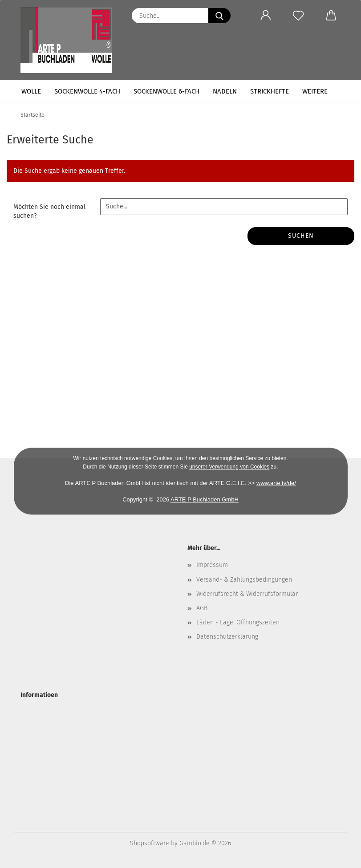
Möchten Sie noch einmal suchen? (49, 211)
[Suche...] (219, 16)
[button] (266, 16)
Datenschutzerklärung (227, 637)
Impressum (212, 565)
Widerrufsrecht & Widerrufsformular (247, 594)
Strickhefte (270, 91)
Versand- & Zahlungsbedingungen (244, 580)
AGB (202, 608)
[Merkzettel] (298, 16)
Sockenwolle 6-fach (166, 91)
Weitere (315, 91)
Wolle (31, 91)
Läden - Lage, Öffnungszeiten (238, 622)
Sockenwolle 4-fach (87, 91)
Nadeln (225, 91)
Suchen (301, 236)
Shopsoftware (150, 843)
